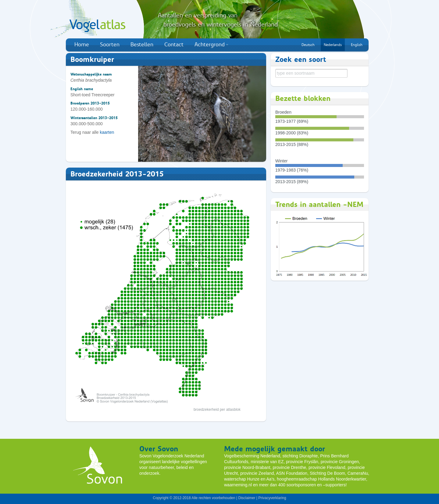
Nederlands (333, 45)
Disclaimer (247, 498)
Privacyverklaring (272, 498)
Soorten (110, 44)
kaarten (107, 132)
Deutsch (308, 45)
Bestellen (142, 44)
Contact (174, 44)
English (357, 45)
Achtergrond (211, 44)
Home (82, 44)
